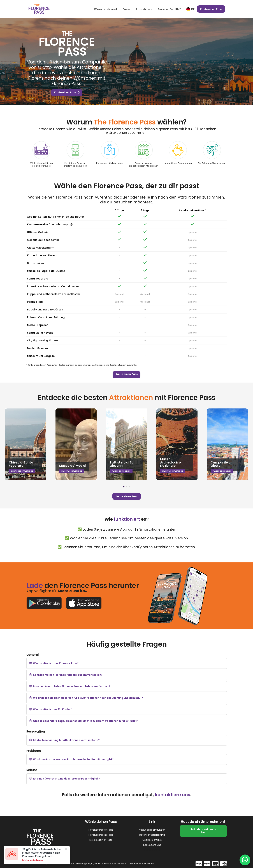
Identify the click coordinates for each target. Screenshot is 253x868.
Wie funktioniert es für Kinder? (51, 709)
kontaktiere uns (172, 795)
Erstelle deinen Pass (101, 840)
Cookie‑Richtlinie (152, 840)
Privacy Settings (152, 850)
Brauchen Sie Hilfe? (169, 9)
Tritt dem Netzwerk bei (203, 831)
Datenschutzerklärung (152, 835)
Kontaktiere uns (152, 845)
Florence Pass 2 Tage (101, 835)
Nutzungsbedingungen (152, 830)
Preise (126, 9)
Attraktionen (144, 9)
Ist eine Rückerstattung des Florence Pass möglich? (65, 779)
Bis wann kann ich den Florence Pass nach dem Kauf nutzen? (70, 686)
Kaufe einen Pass (211, 9)
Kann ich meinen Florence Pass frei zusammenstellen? (66, 675)
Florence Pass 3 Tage (101, 830)
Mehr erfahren (31, 860)
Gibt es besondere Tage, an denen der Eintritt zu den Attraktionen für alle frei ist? (84, 721)
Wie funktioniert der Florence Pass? (54, 663)
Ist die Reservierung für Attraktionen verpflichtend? (64, 740)
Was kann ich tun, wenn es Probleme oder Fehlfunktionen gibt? (71, 759)
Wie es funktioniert (106, 9)
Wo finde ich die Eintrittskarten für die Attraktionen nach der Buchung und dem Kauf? (86, 698)
